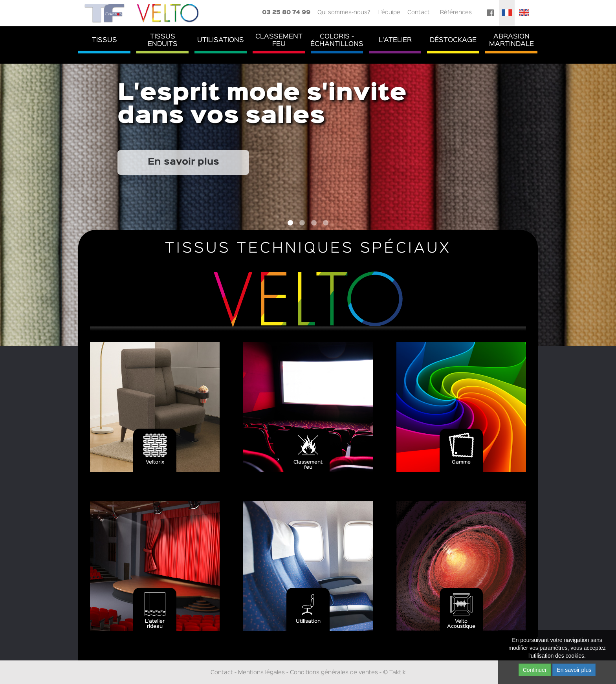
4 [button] (326, 223)
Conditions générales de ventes (334, 672)
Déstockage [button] (453, 40)
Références (456, 12)
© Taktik (394, 672)
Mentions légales (261, 672)
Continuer (535, 670)
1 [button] (290, 223)
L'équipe (389, 12)
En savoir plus (183, 162)
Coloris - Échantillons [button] (337, 40)
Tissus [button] (104, 40)
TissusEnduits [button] (163, 40)
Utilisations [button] (221, 40)
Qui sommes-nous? (344, 12)
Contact (419, 12)
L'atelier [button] (395, 40)
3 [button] (314, 223)
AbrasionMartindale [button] (511, 40)
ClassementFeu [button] (279, 40)
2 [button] (302, 223)
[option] (308, 204)
